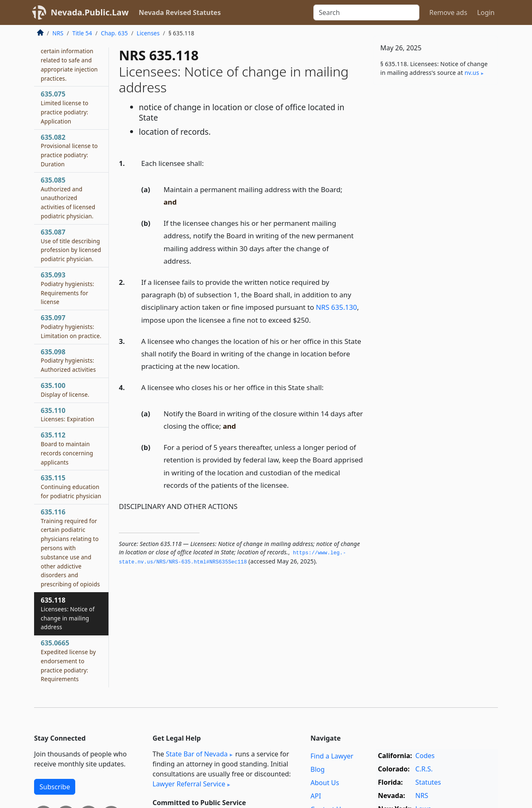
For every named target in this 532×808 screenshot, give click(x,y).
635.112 (67, 448)
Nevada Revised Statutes (180, 12)
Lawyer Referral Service (189, 784)
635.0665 (68, 661)
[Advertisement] (436, 221)
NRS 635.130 (336, 307)
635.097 (71, 326)
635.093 (67, 288)
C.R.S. (424, 769)
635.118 (68, 613)
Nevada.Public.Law (90, 12)
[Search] (366, 12)
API (316, 796)
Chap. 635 (115, 33)
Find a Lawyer (332, 756)
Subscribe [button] (55, 787)
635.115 (71, 487)
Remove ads (448, 12)
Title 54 (82, 33)
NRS (58, 33)
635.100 (65, 390)
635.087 (71, 245)
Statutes (428, 782)
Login (486, 12)
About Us (325, 783)
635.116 (70, 548)
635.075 (65, 107)
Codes (425, 756)
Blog (318, 769)
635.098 (68, 361)
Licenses (148, 33)
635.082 (69, 150)
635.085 (68, 198)
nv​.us (472, 73)
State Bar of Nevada (197, 754)
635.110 (68, 415)
